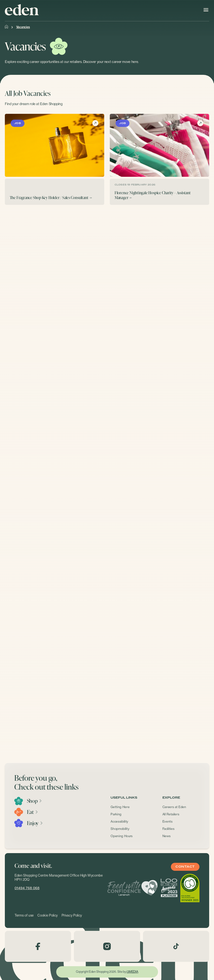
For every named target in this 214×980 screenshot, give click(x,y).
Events (167, 821)
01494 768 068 (27, 888)
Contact (185, 867)
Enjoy (35, 823)
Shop (35, 801)
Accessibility (119, 821)
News (166, 836)
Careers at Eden (174, 807)
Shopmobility (120, 829)
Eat (33, 812)
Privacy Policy (72, 915)
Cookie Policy (48, 915)
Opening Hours (122, 836)
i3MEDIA (132, 972)
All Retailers (171, 814)
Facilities (168, 829)
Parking (116, 814)
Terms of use (24, 915)
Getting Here (120, 807)
